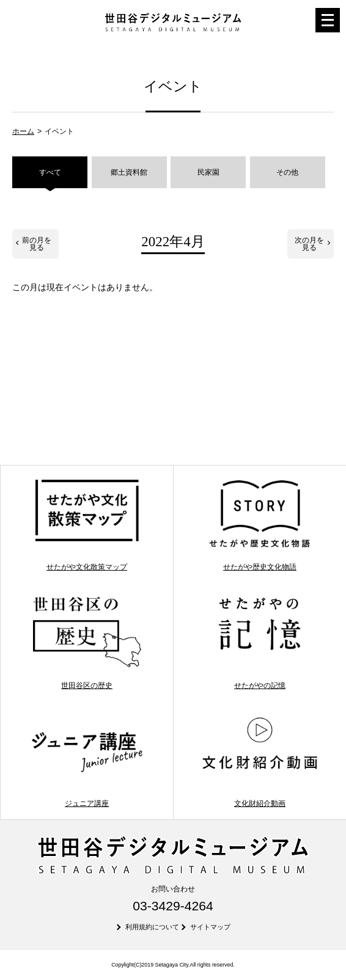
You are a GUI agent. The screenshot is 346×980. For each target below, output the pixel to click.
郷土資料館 (129, 172)
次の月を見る (309, 244)
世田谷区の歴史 (86, 642)
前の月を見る (37, 244)
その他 (287, 172)
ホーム (23, 131)
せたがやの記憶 (259, 642)
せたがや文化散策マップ (86, 525)
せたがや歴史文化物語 (259, 525)
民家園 (208, 172)
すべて (50, 172)
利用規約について (152, 927)
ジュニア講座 (86, 760)
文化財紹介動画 (259, 760)
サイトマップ (210, 927)
